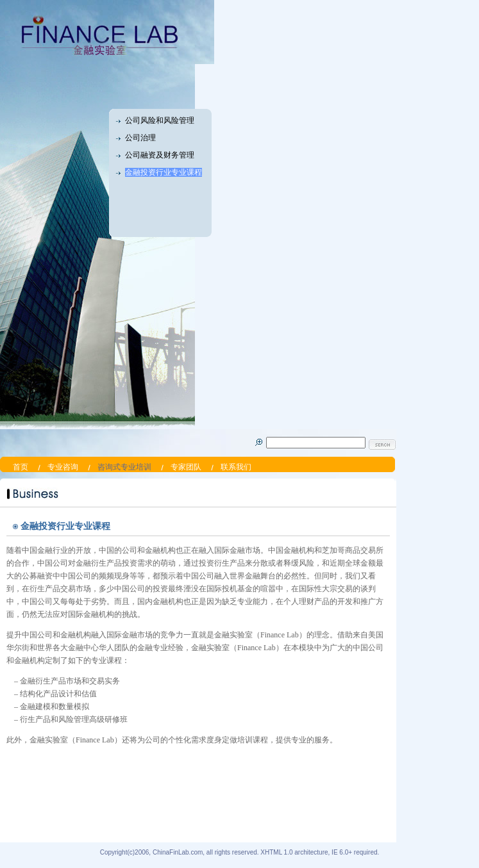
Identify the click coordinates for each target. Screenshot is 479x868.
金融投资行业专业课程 (164, 172)
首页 (21, 467)
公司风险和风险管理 (160, 120)
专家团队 (186, 467)
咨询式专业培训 (124, 467)
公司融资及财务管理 (160, 155)
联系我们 (236, 467)
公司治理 (140, 138)
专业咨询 (63, 467)
